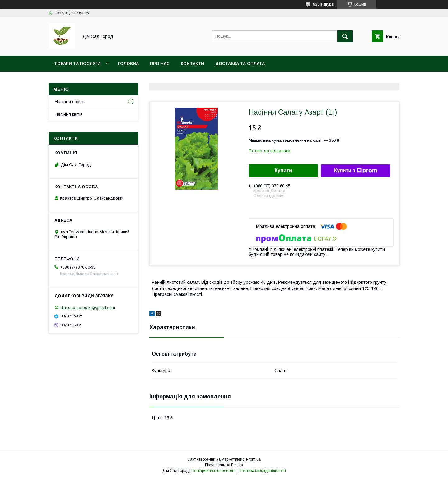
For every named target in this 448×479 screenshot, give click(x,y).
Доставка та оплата (240, 64)
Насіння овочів (70, 102)
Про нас (160, 64)
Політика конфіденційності (262, 471)
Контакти (192, 64)
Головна (128, 64)
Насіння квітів (69, 114)
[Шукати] (345, 36)
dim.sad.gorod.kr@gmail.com (88, 307)
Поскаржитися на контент (214, 471)
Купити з (355, 171)
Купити (283, 170)
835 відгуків (323, 4)
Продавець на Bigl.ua (224, 465)
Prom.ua (253, 459)
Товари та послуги (77, 64)
